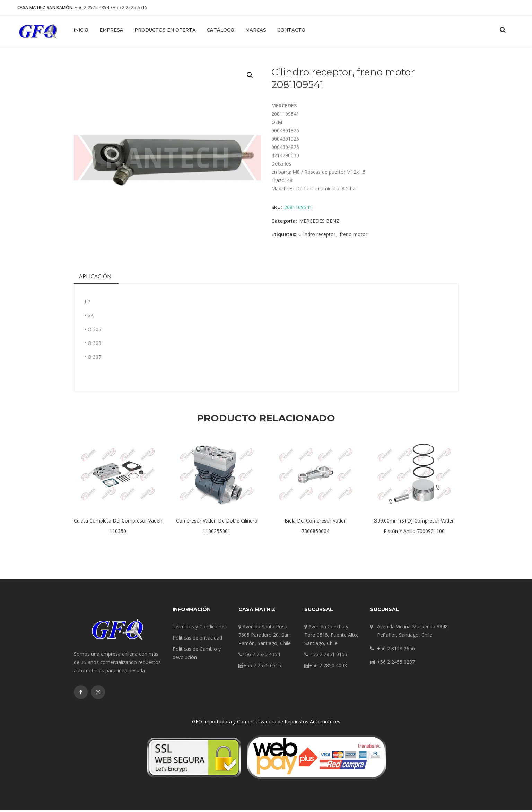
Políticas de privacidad (197, 639)
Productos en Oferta (165, 30)
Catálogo (221, 30)
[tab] (95, 280)
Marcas (256, 30)
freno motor (354, 236)
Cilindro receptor (317, 236)
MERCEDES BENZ (319, 223)
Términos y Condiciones (200, 628)
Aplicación (95, 278)
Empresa (111, 30)
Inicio (81, 30)
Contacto (291, 30)
